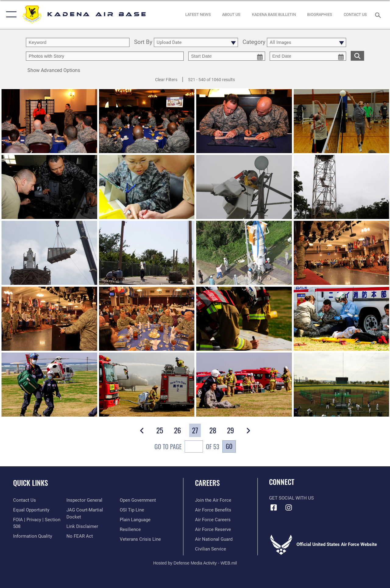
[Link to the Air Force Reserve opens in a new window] (213, 529)
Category (254, 42)
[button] (10, 14)
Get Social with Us (291, 498)
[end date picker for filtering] (308, 56)
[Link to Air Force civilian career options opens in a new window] (211, 549)
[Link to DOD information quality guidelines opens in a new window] (33, 536)
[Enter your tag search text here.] (105, 56)
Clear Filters (166, 80)
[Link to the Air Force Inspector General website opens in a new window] (84, 500)
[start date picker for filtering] (227, 56)
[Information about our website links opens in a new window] (82, 526)
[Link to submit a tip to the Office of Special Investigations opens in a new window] (132, 510)
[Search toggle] (379, 14)
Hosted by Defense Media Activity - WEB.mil (195, 563)
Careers (207, 483)
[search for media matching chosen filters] (357, 56)
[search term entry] (78, 42)
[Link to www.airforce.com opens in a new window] (213, 500)
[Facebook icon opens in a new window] (274, 507)
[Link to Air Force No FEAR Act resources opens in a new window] (80, 536)
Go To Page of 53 (187, 447)
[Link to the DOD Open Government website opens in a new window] (138, 500)
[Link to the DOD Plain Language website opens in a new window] (135, 520)
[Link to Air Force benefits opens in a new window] (213, 510)
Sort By (143, 42)
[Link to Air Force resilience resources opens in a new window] (130, 529)
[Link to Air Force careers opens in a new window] (213, 520)
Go (229, 446)
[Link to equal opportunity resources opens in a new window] (31, 510)
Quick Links (30, 483)
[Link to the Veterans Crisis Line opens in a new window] (140, 539)
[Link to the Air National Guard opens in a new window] (214, 539)
